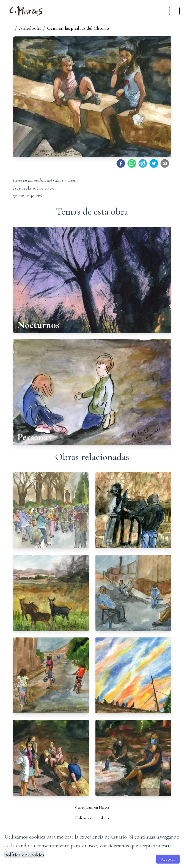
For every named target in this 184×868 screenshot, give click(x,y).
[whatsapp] (132, 163)
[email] (165, 163)
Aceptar (168, 859)
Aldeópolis (30, 28)
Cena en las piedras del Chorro (78, 28)
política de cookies (24, 855)
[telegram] (143, 163)
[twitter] (154, 163)
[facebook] (121, 163)
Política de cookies (92, 818)
